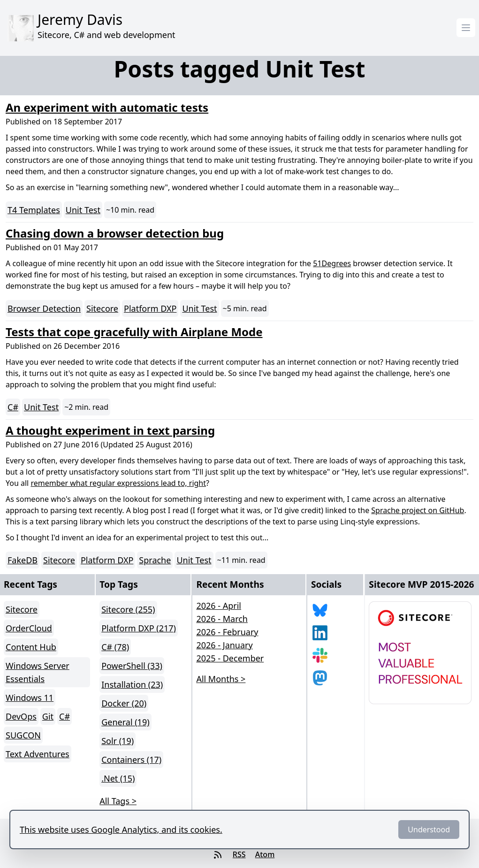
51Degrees (332, 263)
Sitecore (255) (128, 609)
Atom (265, 854)
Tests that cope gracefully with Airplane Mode (134, 332)
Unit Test (83, 210)
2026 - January (224, 645)
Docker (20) (124, 703)
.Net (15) (118, 778)
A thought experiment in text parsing (110, 430)
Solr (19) (118, 741)
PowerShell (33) (132, 666)
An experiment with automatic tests (107, 107)
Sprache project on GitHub (418, 510)
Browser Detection (44, 308)
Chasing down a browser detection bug (115, 233)
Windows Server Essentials (38, 672)
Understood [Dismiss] (429, 830)
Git (48, 716)
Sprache (155, 560)
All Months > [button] (221, 679)
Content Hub (31, 647)
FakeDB (23, 560)
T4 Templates (34, 210)
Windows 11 (30, 698)
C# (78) (115, 647)
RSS (239, 854)
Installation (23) (132, 684)
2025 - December (230, 658)
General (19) (125, 722)
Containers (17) (131, 760)
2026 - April (219, 606)
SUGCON (23, 735)
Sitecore (102, 308)
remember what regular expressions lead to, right (118, 483)
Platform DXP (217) (139, 628)
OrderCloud (29, 628)
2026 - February (227, 632)
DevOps (21, 716)
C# (13, 407)
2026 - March (222, 619)
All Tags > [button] (118, 801)
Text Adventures (38, 754)
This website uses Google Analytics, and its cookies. (121, 830)
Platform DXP (150, 308)
